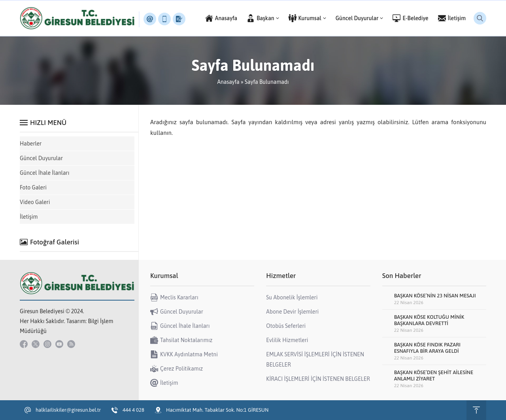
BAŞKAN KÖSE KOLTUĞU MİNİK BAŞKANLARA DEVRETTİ (429, 320)
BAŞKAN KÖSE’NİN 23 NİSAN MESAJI (435, 296)
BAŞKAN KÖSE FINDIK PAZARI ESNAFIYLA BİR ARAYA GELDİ (427, 348)
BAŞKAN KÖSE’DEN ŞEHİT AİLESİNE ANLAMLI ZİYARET (434, 376)
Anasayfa (228, 82)
